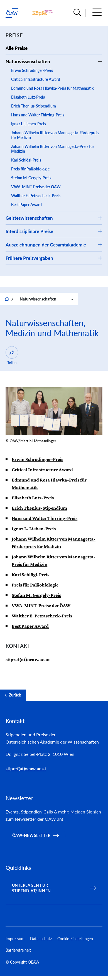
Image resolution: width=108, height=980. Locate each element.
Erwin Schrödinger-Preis (32, 70)
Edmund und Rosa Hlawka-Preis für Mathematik (52, 88)
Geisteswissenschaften (29, 218)
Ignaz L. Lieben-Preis (29, 124)
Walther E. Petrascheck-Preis (36, 196)
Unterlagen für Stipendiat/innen (31, 888)
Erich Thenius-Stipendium (34, 106)
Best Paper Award (26, 205)
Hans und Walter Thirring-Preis (38, 115)
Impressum (15, 939)
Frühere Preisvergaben (29, 258)
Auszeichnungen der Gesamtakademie (46, 245)
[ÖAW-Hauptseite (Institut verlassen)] (12, 13)
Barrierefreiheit (18, 950)
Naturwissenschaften (28, 61)
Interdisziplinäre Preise (29, 231)
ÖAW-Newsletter (31, 835)
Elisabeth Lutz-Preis (28, 97)
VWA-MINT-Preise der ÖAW (36, 187)
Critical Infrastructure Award (36, 79)
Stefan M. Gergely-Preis (31, 178)
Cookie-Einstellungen (75, 939)
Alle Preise (17, 48)
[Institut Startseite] (42, 13)
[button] (77, 13)
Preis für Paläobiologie (30, 169)
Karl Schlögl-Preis (26, 160)
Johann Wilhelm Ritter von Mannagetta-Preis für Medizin (53, 149)
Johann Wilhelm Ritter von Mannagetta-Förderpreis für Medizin (55, 135)
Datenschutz (41, 939)
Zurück (15, 695)
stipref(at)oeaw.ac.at (28, 659)
